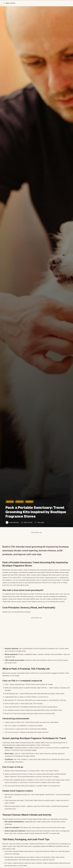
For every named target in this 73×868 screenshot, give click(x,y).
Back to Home (9, 3)
